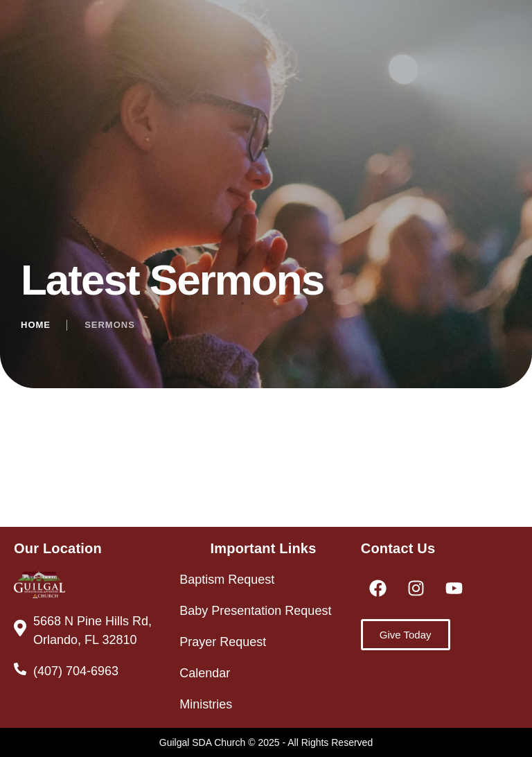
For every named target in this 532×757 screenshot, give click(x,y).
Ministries (206, 704)
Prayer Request (223, 642)
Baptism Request (227, 580)
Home (36, 325)
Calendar (205, 673)
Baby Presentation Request (255, 611)
